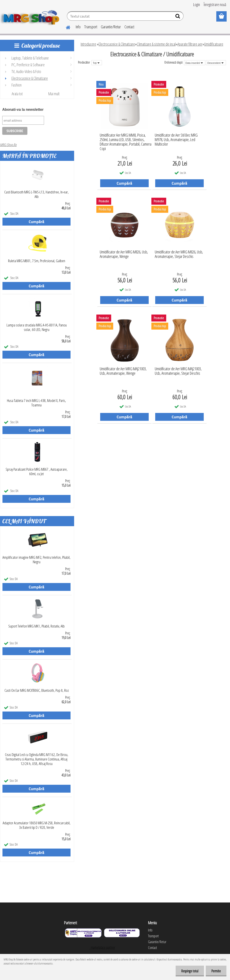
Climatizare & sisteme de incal (156, 44)
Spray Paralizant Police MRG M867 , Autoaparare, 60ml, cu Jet (37, 472)
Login (197, 4)
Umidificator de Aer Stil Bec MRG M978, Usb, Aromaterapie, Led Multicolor (176, 138)
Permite (216, 971)
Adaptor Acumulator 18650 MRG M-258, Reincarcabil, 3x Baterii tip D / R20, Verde (37, 825)
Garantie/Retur (111, 27)
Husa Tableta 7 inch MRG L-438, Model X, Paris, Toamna (36, 403)
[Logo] (31, 17)
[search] (178, 17)
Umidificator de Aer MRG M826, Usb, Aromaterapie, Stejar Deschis (179, 254)
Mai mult (54, 94)
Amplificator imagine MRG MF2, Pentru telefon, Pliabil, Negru (36, 560)
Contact (129, 27)
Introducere (88, 44)
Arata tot (17, 94)
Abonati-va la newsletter (23, 110)
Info (78, 27)
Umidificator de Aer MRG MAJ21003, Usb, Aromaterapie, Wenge (123, 371)
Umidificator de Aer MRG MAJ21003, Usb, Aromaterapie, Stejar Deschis (178, 371)
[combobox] (195, 63)
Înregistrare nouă (215, 4)
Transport (91, 27)
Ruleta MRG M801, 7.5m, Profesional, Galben (37, 261)
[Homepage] (65, 27)
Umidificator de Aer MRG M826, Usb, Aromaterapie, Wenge (124, 254)
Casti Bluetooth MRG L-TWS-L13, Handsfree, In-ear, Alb (36, 194)
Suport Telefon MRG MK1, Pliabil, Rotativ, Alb (36, 626)
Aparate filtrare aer (190, 44)
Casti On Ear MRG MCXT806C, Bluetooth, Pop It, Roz (37, 690)
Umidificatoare (214, 44)
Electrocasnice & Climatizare (117, 44)
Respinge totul (190, 971)
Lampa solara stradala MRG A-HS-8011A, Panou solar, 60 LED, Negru (37, 327)
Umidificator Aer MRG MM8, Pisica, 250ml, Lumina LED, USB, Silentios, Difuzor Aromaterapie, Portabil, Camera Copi (126, 138)
